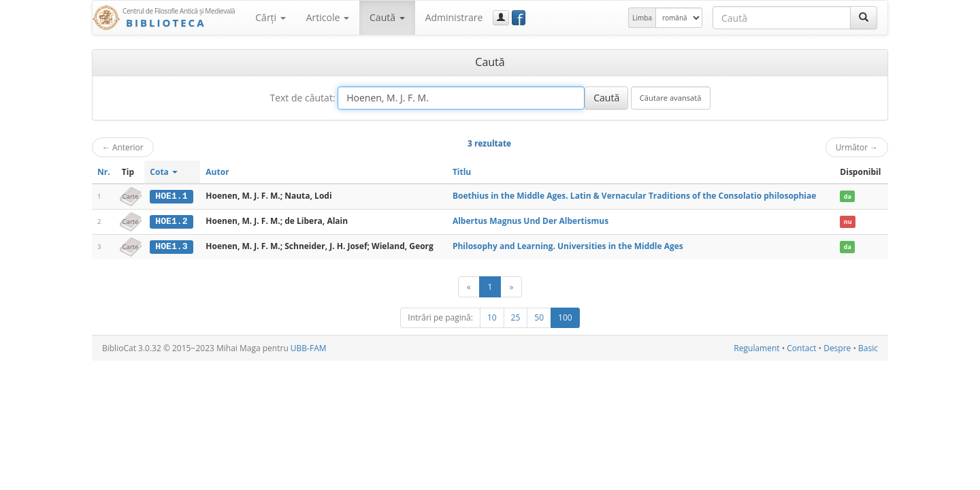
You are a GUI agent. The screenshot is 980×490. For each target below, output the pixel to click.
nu (848, 222)
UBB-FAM (309, 347)
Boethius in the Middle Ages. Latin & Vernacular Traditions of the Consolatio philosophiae (634, 196)
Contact (801, 347)
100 (565, 317)
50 (539, 317)
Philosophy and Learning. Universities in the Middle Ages (568, 245)
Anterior (123, 147)
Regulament (756, 347)
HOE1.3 (171, 246)
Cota (164, 172)
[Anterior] (469, 286)
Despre (837, 347)
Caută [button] (387, 17)
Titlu (462, 172)
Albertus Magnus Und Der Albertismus (530, 221)
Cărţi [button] (270, 17)
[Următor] (511, 286)
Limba (642, 18)
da (848, 196)
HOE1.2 (171, 221)
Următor (857, 147)
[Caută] (864, 18)
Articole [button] (328, 17)
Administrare (454, 17)
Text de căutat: (302, 98)
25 (516, 317)
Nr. (104, 172)
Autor (217, 172)
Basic (868, 347)
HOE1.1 (171, 196)
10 (492, 317)
